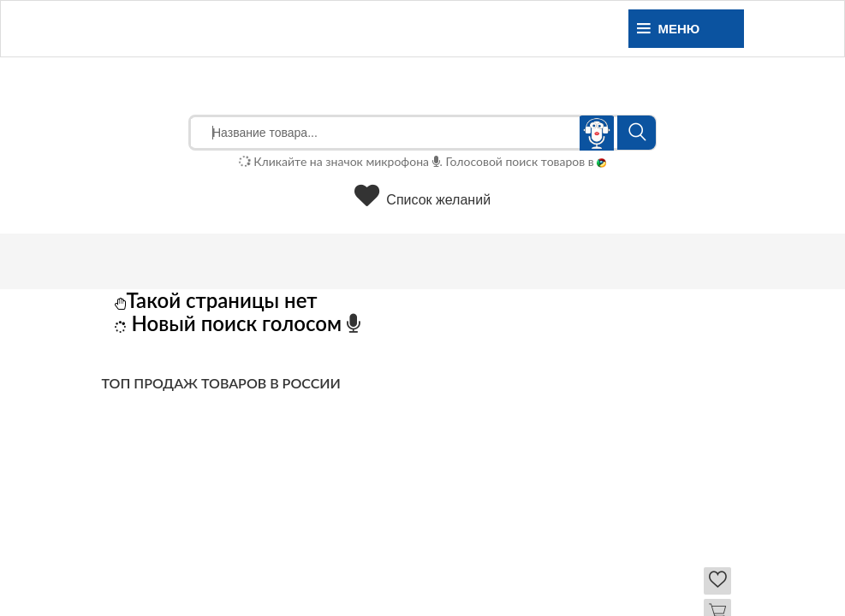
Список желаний (422, 200)
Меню (669, 29)
